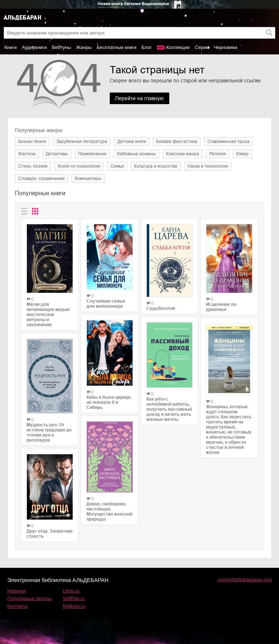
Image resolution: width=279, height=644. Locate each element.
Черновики (226, 47)
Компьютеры (88, 179)
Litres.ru (71, 591)
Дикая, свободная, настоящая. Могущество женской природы (109, 512)
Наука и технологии (208, 166)
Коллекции (178, 47)
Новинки (17, 591)
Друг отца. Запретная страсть (50, 534)
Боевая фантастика (177, 141)
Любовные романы (136, 154)
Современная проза (229, 141)
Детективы (57, 154)
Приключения (92, 154)
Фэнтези (27, 154)
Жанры (84, 47)
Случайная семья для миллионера (106, 304)
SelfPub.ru (74, 598)
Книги (11, 47)
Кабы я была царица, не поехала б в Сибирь (109, 402)
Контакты (17, 606)
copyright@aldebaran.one (245, 580)
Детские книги (132, 141)
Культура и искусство (156, 166)
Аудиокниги (34, 47)
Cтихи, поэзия (33, 166)
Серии (202, 47)
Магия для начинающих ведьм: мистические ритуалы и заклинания (48, 315)
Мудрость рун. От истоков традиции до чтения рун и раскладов (49, 432)
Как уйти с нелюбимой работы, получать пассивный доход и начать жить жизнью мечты (169, 409)
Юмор (242, 154)
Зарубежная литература (82, 141)
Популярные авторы (30, 598)
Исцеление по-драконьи (222, 307)
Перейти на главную (139, 98)
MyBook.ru (74, 606)
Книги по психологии (79, 166)
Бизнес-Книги (32, 141)
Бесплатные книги (116, 47)
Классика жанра (183, 154)
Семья (117, 166)
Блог (147, 47)
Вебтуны (61, 47)
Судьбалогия (161, 308)
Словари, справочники (41, 179)
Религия (218, 154)
